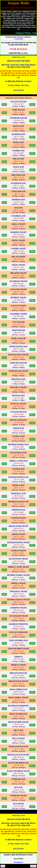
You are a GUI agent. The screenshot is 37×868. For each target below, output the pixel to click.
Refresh (33, 866)
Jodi (4, 105)
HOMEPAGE (19, 862)
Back (3, 866)
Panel (32, 105)
